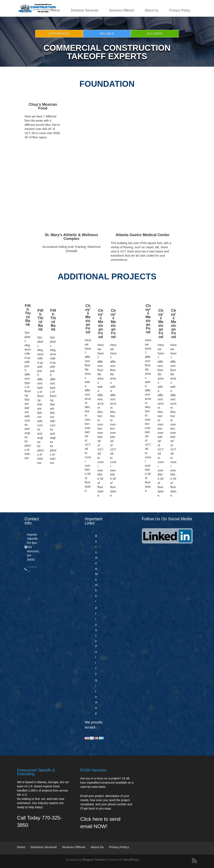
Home (55, 10)
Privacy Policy (180, 10)
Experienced (59, 34)
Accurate (155, 34)
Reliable (107, 34)
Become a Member (96, 569)
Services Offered (121, 10)
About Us (152, 10)
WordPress (131, 860)
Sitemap (96, 697)
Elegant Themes (94, 860)
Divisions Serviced (85, 10)
